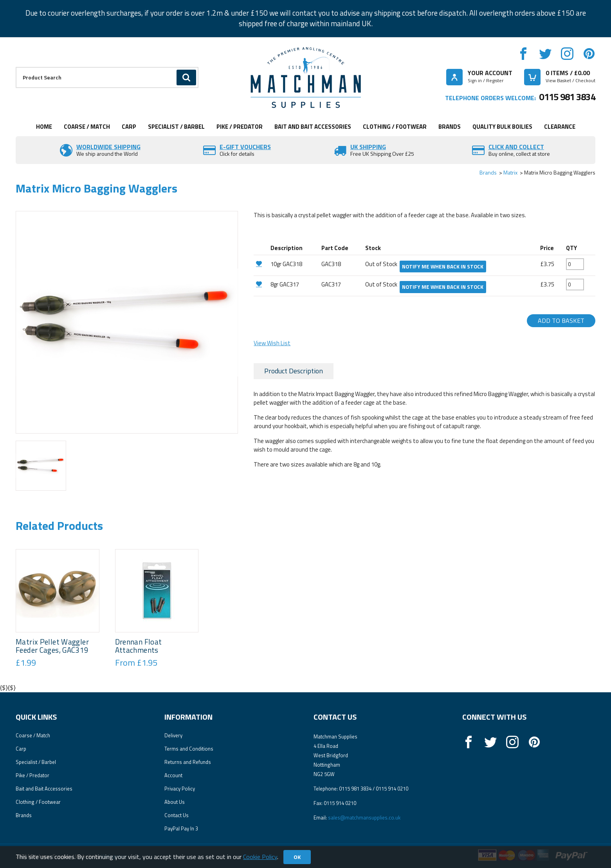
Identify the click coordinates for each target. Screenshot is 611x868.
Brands (450, 127)
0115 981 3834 (567, 97)
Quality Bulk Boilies (502, 127)
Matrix (510, 172)
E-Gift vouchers (245, 147)
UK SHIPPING (368, 147)
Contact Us (177, 815)
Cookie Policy (260, 857)
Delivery (173, 735)
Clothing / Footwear (395, 127)
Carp (129, 127)
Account (173, 775)
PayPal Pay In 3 (181, 828)
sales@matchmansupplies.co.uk (364, 818)
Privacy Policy (180, 789)
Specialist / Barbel (176, 127)
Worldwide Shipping (108, 147)
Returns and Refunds (188, 762)
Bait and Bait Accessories (313, 127)
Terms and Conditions (189, 749)
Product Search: (16, 67)
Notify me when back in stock (443, 267)
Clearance (560, 127)
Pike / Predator (240, 127)
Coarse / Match (87, 127)
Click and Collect (516, 147)
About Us (175, 802)
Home (44, 127)
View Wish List (272, 343)
